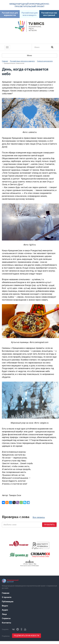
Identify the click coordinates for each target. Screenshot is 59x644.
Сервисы (6, 618)
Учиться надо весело (45, 61)
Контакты (6, 623)
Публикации (8, 602)
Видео (5, 606)
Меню (30, 55)
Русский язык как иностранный (49, 14)
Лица (4, 614)
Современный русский (30, 38)
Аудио (5, 610)
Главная (5, 61)
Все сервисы (39, 517)
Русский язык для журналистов (10, 14)
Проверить (49, 525)
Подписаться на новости (27, 636)
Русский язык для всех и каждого (30, 14)
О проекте (7, 597)
